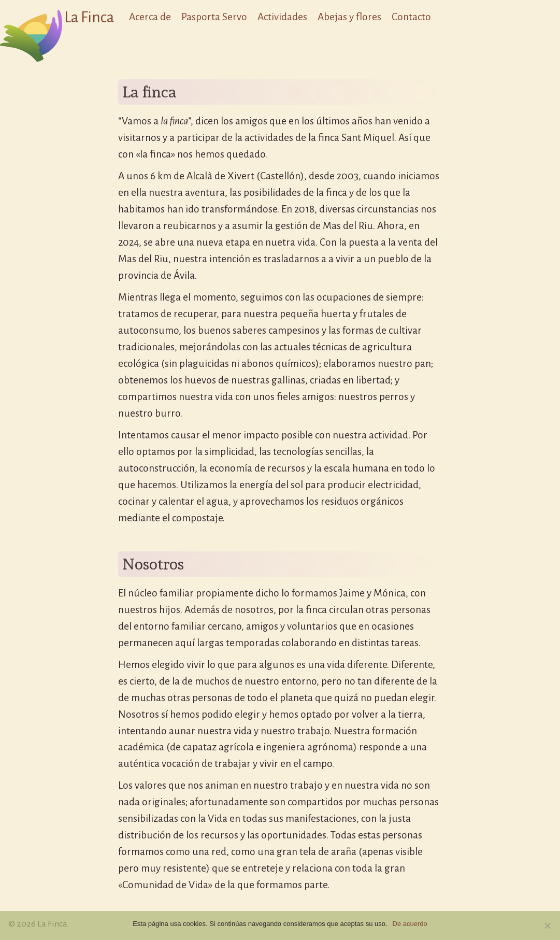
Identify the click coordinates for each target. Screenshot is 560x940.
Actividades (282, 17)
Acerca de (150, 17)
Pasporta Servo (214, 17)
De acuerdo (410, 924)
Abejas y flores (349, 17)
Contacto (411, 17)
